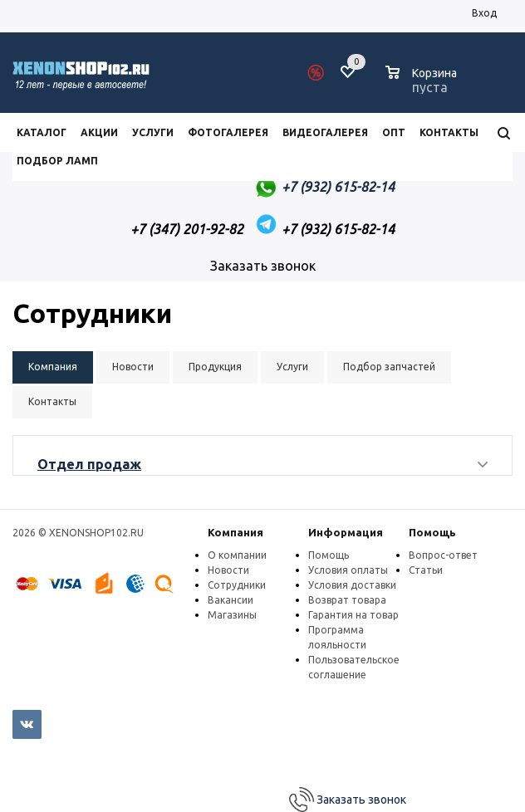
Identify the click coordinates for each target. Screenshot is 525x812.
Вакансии (231, 600)
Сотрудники (237, 585)
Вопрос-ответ (443, 555)
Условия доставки (352, 585)
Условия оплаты (348, 570)
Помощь (432, 532)
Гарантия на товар (353, 615)
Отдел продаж (89, 464)
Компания (236, 532)
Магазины (232, 615)
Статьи (426, 570)
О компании (237, 555)
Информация (346, 532)
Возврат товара (347, 600)
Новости (228, 570)
